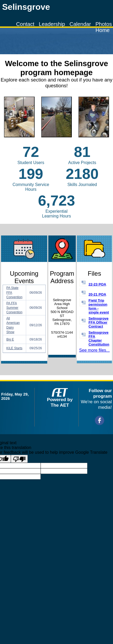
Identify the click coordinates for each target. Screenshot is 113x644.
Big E (10, 339)
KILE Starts (14, 348)
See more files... (95, 350)
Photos (103, 24)
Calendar (80, 24)
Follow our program (100, 393)
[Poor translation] (19, 459)
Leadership (52, 24)
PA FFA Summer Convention (14, 308)
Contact (25, 24)
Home (103, 30)
